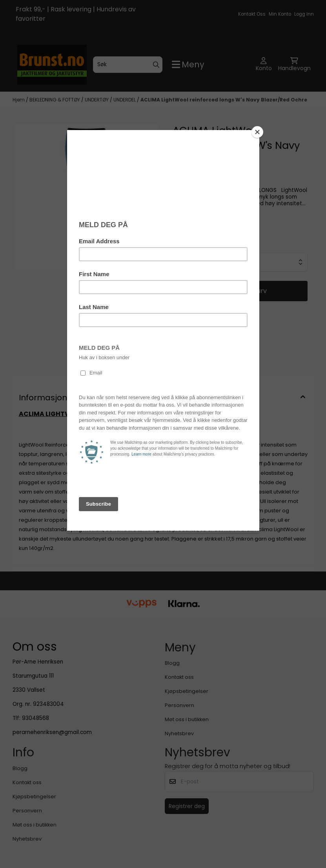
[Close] (257, 132)
